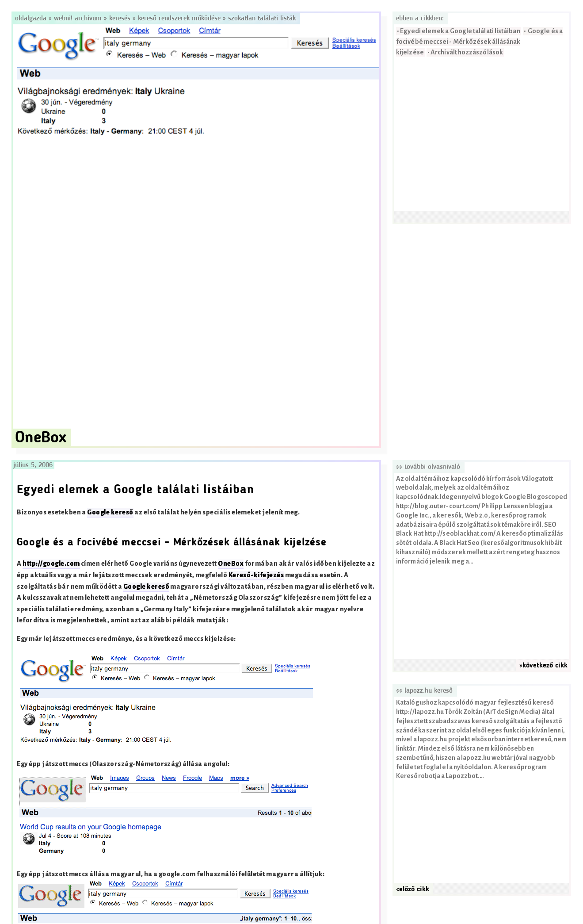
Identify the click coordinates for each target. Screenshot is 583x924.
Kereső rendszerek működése (179, 19)
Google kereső (110, 512)
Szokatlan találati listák (262, 19)
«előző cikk (413, 889)
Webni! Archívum (78, 19)
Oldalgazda (32, 19)
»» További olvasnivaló (428, 467)
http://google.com (51, 564)
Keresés (120, 19)
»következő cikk (543, 666)
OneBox (231, 564)
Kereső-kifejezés (256, 575)
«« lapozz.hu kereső (424, 691)
